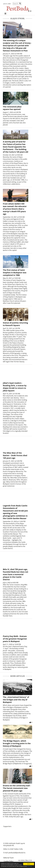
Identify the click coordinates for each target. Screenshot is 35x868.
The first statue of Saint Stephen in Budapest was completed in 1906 (15, 273)
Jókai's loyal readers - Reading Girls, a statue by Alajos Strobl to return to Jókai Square (15, 387)
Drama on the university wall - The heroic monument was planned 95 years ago (17, 788)
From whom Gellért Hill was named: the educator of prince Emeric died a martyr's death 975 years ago (15, 209)
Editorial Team (9, 858)
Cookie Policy (9, 861)
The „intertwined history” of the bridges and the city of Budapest (16, 700)
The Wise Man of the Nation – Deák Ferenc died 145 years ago (15, 455)
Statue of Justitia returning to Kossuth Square (15, 324)
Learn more (30, 866)
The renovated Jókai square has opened (12, 108)
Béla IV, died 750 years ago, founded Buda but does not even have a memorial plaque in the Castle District (16, 574)
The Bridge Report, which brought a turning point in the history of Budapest (17, 743)
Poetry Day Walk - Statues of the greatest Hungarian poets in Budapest (15, 639)
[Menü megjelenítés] (5, 14)
